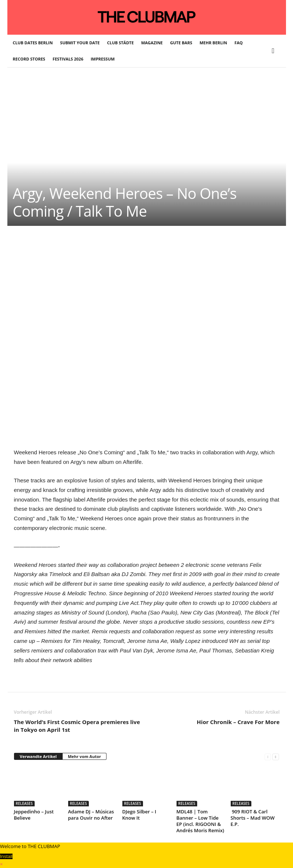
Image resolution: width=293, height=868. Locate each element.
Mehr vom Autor (84, 756)
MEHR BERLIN (214, 43)
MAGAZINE (152, 43)
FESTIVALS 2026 (68, 59)
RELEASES (24, 803)
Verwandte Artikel (38, 756)
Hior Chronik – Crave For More (238, 722)
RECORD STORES (29, 59)
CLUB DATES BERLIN (33, 43)
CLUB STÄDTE (120, 43)
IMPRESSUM (103, 59)
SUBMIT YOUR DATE (80, 43)
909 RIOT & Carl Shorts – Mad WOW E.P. (253, 818)
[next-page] (275, 757)
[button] (275, 51)
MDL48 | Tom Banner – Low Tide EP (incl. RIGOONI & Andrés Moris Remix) (200, 821)
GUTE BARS (181, 43)
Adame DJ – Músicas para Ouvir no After (91, 815)
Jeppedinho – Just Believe (34, 815)
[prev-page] (268, 757)
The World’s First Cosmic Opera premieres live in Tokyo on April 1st (77, 726)
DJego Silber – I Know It (139, 815)
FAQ (238, 43)
